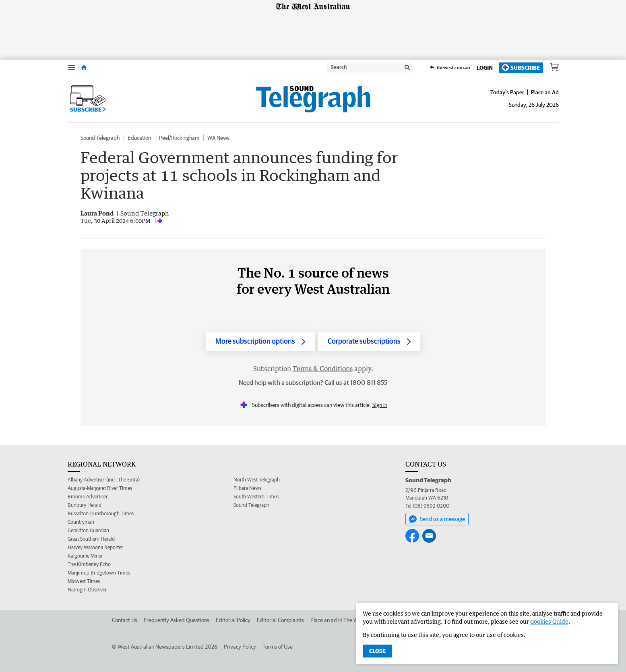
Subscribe (521, 67)
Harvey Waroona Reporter (95, 547)
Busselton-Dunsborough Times (101, 513)
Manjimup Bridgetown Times (99, 573)
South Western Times (256, 497)
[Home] (84, 68)
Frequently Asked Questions (177, 620)
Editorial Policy (233, 620)
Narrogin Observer (87, 590)
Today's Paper (507, 92)
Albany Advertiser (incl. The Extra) (104, 480)
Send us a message (437, 519)
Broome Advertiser (88, 497)
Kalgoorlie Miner (85, 556)
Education (139, 138)
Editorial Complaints (280, 620)
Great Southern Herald (91, 539)
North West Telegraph (257, 480)
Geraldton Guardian (88, 530)
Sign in (380, 405)
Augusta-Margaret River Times (100, 488)
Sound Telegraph (100, 138)
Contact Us (125, 620)
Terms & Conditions (323, 369)
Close (377, 651)
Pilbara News (247, 488)
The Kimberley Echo (89, 564)
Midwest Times (84, 581)
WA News (218, 138)
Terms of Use (278, 647)
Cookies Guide (549, 621)
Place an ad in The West (338, 620)
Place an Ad (545, 92)
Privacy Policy (240, 647)
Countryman (81, 522)
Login (485, 68)
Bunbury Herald (85, 505)
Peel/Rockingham (179, 138)
